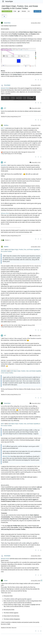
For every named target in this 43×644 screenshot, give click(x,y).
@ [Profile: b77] (3, 128)
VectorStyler (9, 1)
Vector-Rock (7, 23)
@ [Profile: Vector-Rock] (5, 88)
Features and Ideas (7, 11)
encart (6, 581)
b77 (5, 108)
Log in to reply (37, 11)
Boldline (6, 125)
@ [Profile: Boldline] (4, 165)
